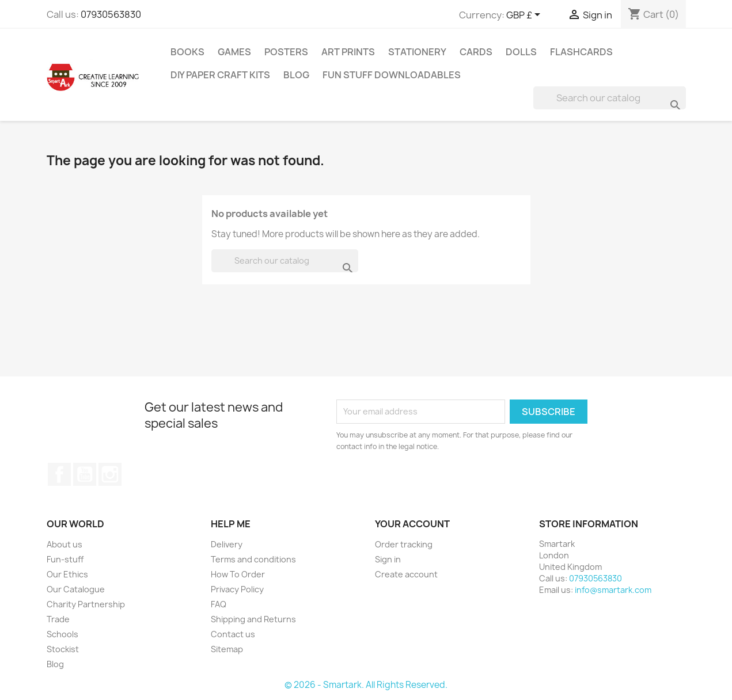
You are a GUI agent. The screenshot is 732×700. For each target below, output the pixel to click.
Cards (476, 52)
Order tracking (404, 544)
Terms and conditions (253, 559)
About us (65, 544)
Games (234, 52)
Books (187, 52)
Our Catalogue (76, 589)
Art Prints (348, 52)
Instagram (110, 474)
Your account (412, 524)
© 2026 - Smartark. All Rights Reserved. (366, 685)
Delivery (227, 544)
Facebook (59, 474)
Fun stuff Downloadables (392, 75)
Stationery (417, 52)
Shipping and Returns (253, 619)
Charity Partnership (86, 604)
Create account (406, 574)
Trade (58, 619)
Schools (62, 634)
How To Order (238, 574)
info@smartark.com (613, 590)
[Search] (610, 98)
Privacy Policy (237, 589)
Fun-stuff (65, 559)
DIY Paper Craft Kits (220, 75)
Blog (296, 75)
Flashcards (581, 52)
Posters (286, 52)
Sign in (388, 559)
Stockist (63, 649)
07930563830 (111, 14)
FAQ (219, 604)
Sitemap (227, 649)
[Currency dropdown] (525, 16)
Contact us (233, 634)
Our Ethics (67, 574)
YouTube (85, 474)
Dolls (521, 52)
